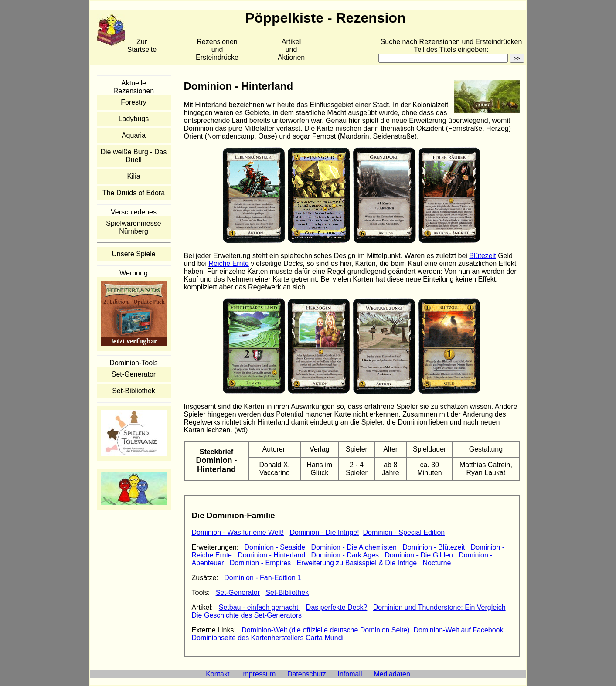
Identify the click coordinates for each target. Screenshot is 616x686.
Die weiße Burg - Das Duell (133, 156)
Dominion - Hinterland (271, 555)
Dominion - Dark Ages (345, 555)
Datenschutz (307, 674)
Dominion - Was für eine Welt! (238, 532)
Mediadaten (392, 674)
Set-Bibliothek (134, 391)
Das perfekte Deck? (337, 607)
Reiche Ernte (229, 263)
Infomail (350, 674)
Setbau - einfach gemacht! (260, 607)
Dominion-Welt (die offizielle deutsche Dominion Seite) (325, 630)
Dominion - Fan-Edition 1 (263, 578)
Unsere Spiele (134, 254)
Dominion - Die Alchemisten (354, 547)
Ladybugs (134, 119)
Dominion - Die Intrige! (324, 532)
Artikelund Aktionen (291, 49)
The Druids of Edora (134, 193)
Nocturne (437, 563)
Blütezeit (482, 256)
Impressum (258, 674)
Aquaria (134, 135)
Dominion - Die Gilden (419, 555)
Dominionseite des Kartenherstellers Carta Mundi (268, 638)
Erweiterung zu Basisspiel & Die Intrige (357, 563)
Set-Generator (134, 374)
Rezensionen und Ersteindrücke (217, 49)
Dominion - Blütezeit (434, 547)
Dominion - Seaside (275, 547)
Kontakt (218, 674)
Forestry (134, 102)
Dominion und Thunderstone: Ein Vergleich (439, 607)
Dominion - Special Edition (404, 532)
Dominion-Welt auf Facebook (458, 630)
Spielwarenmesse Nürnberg (133, 227)
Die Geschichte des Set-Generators (247, 615)
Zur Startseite (142, 46)
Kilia (133, 176)
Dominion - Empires (260, 563)
